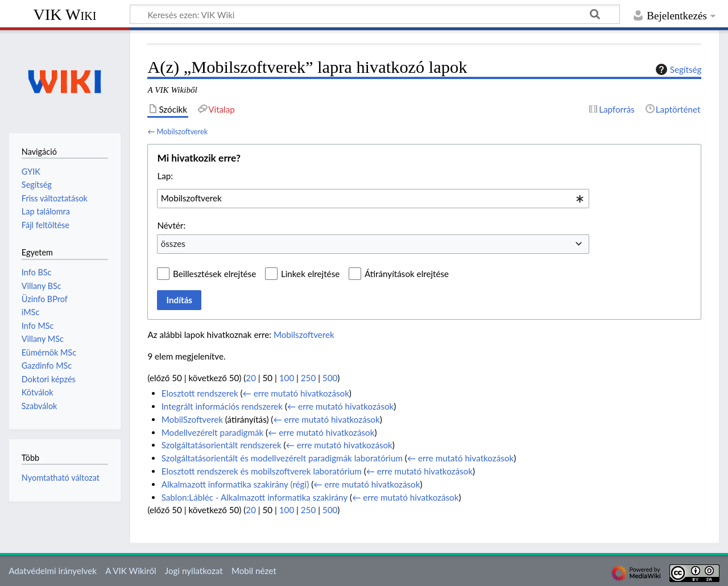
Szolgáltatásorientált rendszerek (222, 445)
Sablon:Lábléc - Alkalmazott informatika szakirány (255, 497)
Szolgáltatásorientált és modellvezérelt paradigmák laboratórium (282, 458)
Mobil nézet (254, 571)
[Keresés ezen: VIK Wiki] (375, 14)
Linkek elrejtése (310, 274)
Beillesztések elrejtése (214, 274)
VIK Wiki (65, 15)
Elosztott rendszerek (200, 393)
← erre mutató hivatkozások (296, 393)
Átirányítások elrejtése (407, 274)
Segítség (677, 69)
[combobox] (373, 199)
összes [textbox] (173, 244)
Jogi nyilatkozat (194, 571)
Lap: (165, 176)
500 (330, 378)
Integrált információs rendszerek (222, 406)
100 (287, 378)
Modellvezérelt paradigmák (213, 432)
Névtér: (171, 225)
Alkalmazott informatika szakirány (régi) (235, 484)
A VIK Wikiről (131, 571)
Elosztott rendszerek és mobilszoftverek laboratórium (262, 471)
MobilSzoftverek (192, 419)
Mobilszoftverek (182, 131)
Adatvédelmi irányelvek (53, 571)
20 (251, 378)
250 (308, 378)
